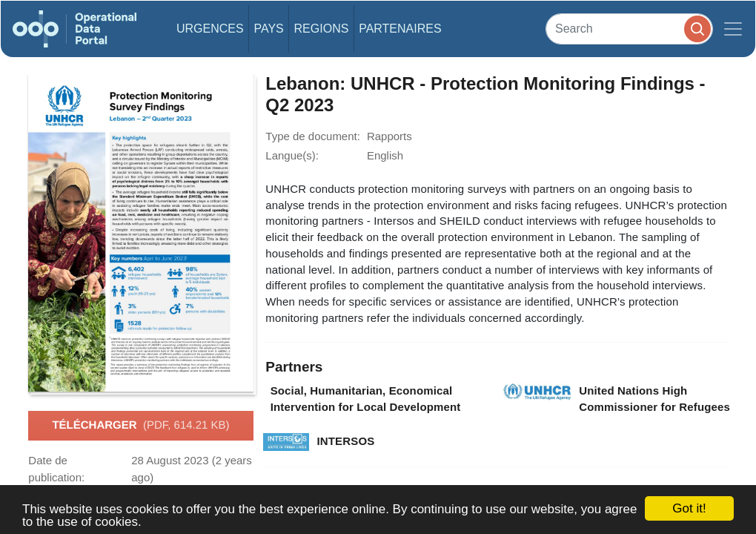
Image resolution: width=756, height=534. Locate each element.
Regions (322, 29)
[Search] (629, 29)
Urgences (210, 29)
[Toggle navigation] (733, 29)
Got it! (689, 508)
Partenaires (400, 29)
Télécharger (140, 426)
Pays (268, 29)
